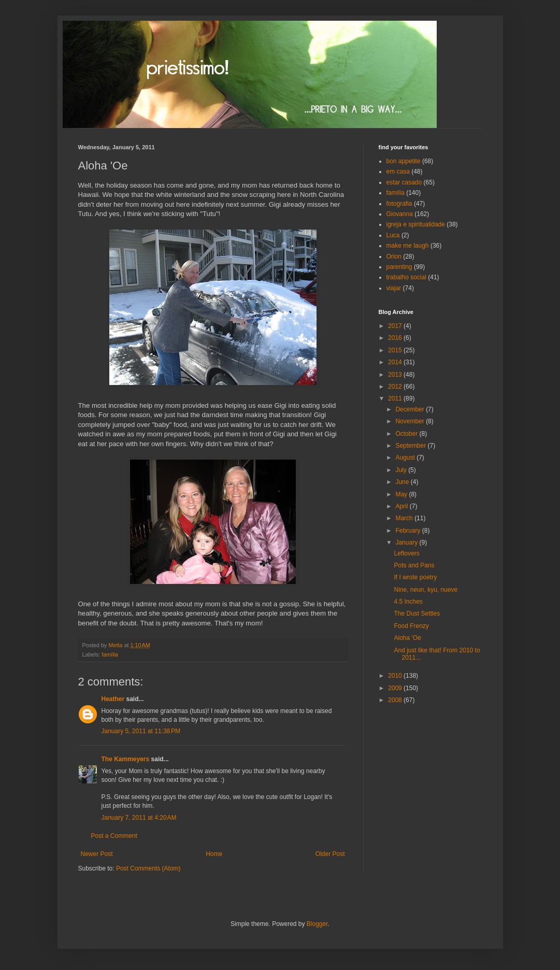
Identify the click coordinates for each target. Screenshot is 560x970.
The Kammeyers (126, 759)
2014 (396, 362)
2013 (396, 375)
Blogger (317, 924)
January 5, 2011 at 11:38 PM (141, 731)
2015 (396, 350)
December (411, 409)
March (405, 518)
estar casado (404, 182)
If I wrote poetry (415, 577)
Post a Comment (114, 836)
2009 (396, 688)
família (110, 654)
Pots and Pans (414, 565)
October (407, 434)
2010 (396, 676)
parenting (399, 267)
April (402, 506)
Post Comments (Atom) (148, 868)
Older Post (330, 854)
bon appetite (404, 161)
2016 (396, 338)
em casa (398, 172)
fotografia (399, 204)
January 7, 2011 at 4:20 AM (139, 818)
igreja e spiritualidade (416, 224)
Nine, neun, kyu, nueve (426, 590)
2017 (396, 326)
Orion (394, 256)
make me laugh (408, 246)
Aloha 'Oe (407, 638)
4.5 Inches (408, 602)
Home (214, 854)
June (403, 482)
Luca (393, 235)
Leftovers (406, 553)
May (402, 494)
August (406, 458)
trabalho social (406, 277)
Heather (113, 699)
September (411, 446)
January (407, 543)
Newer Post (97, 854)
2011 (396, 398)
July (402, 470)
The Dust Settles (417, 614)
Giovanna (400, 214)
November (411, 421)
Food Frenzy (411, 626)
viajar (394, 288)
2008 (396, 700)
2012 (396, 387)
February (408, 531)
